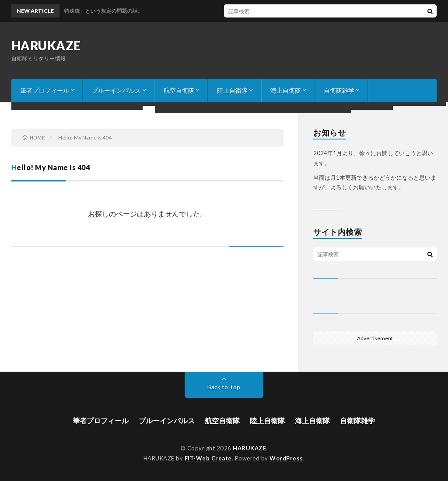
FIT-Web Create (208, 458)
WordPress (286, 458)
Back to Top (224, 387)
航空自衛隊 (179, 90)
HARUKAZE (46, 45)
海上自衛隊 (286, 90)
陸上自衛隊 (232, 90)
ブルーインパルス (116, 90)
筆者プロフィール (45, 90)
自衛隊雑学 (339, 90)
